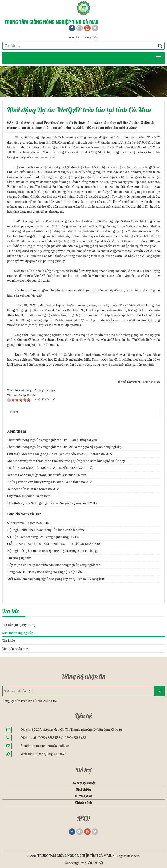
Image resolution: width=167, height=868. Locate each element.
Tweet (14, 412)
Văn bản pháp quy (15, 649)
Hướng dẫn (83, 796)
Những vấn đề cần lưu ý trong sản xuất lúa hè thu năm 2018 (50, 482)
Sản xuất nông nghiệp (18, 633)
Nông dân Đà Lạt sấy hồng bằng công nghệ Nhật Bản (45, 572)
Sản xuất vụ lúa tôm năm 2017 (28, 523)
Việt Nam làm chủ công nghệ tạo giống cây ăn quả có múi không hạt (56, 579)
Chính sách (83, 803)
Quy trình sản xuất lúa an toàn (29, 496)
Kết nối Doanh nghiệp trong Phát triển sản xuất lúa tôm (47, 475)
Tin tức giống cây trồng (19, 625)
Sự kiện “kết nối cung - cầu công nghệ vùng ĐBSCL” (43, 537)
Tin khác (9, 641)
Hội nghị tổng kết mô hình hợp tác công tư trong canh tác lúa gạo (54, 551)
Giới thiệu (84, 789)
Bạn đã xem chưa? (24, 514)
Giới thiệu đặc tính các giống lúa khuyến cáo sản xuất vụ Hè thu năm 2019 (60, 454)
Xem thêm (17, 431)
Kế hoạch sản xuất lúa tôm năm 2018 (33, 489)
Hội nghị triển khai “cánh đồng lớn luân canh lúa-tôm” (46, 530)
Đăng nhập (91, 37)
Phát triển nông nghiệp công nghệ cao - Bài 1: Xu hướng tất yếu (52, 440)
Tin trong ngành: (19, 558)
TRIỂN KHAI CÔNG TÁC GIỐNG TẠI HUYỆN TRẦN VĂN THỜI (50, 468)
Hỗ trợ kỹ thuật (83, 783)
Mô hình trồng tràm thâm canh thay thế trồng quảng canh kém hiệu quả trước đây (66, 461)
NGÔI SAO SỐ (94, 863)
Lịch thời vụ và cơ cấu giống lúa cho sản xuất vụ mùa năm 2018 (52, 503)
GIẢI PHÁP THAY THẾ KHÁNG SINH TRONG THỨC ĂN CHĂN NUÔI (55, 544)
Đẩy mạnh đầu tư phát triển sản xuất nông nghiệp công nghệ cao (54, 565)
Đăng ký (74, 37)
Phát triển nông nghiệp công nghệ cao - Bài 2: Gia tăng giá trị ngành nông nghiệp (64, 447)
